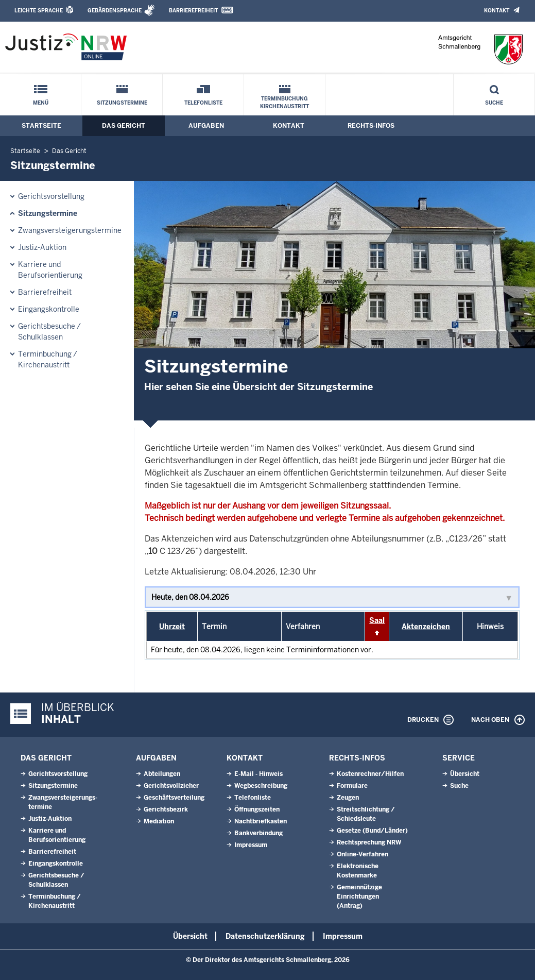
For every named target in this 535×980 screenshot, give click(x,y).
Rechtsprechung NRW (369, 842)
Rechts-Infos (371, 126)
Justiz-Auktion (42, 247)
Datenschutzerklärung (265, 936)
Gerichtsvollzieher (171, 786)
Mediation (159, 821)
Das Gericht (124, 126)
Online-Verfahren (363, 854)
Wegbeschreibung (261, 786)
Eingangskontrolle (49, 309)
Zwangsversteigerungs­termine (70, 230)
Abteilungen (162, 774)
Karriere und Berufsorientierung (50, 270)
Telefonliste (203, 103)
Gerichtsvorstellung (51, 196)
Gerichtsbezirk (166, 809)
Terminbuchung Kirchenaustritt (284, 103)
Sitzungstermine (122, 103)
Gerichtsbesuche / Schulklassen (49, 332)
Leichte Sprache (39, 11)
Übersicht (465, 774)
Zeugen (348, 798)
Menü (41, 103)
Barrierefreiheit (193, 11)
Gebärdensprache (115, 11)
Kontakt (497, 11)
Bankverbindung (258, 833)
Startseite (41, 126)
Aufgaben (206, 126)
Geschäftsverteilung (174, 798)
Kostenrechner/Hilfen (370, 774)
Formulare (352, 786)
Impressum (251, 845)
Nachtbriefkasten (261, 821)
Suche (494, 103)
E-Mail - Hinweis (258, 774)
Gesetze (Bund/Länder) (372, 831)
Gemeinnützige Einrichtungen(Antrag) (359, 897)
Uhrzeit (172, 627)
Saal (377, 620)
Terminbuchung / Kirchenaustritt (48, 359)
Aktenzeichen (426, 627)
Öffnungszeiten (257, 809)
